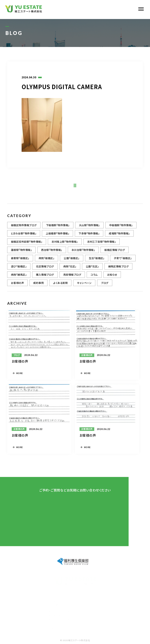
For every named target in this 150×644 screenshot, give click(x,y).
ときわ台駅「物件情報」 (24, 235)
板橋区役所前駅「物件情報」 (27, 243)
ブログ (105, 284)
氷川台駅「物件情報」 (83, 251)
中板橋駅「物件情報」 (121, 227)
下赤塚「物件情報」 (89, 235)
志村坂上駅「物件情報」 (65, 243)
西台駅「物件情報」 (52, 251)
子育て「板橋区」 (123, 260)
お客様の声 (17, 284)
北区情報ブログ (45, 268)
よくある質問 (60, 284)
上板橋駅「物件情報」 (57, 235)
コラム (94, 276)
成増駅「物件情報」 (119, 235)
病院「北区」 (70, 268)
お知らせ (112, 276)
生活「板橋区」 (97, 260)
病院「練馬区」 (19, 276)
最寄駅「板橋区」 (20, 260)
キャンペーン (84, 284)
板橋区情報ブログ (115, 251)
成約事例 (38, 284)
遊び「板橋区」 (19, 268)
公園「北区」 (92, 268)
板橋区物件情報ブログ (24, 227)
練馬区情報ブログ (119, 268)
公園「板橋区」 (71, 260)
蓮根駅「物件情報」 (21, 251)
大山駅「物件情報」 (89, 227)
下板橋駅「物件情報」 (58, 227)
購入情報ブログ (45, 276)
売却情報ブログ (72, 276)
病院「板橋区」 (46, 260)
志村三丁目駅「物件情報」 (102, 243)
